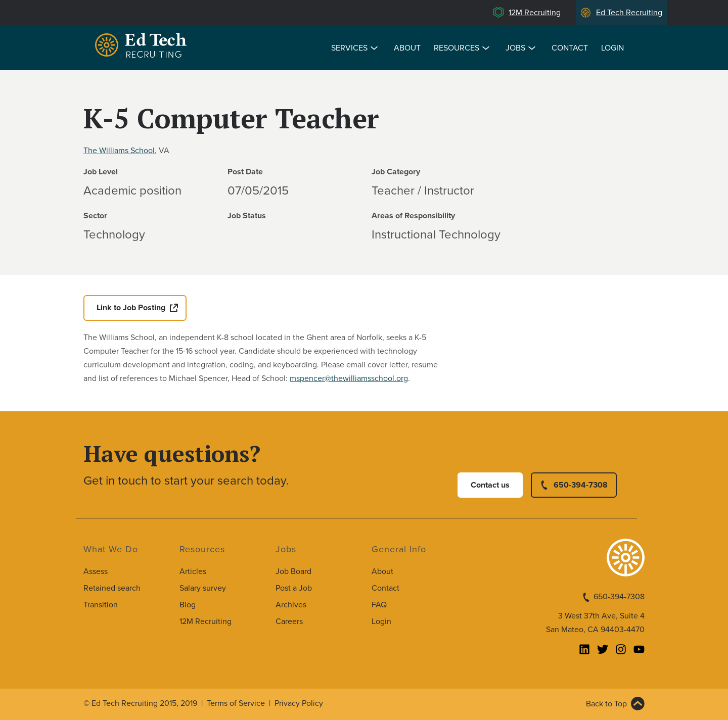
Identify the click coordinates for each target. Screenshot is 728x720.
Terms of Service (236, 703)
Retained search (112, 588)
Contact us (490, 485)
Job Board (293, 571)
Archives (291, 605)
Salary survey (203, 588)
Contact (570, 48)
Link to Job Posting (131, 308)
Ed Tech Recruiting (629, 13)
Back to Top (606, 704)
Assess (96, 571)
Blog (188, 605)
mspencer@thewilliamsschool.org (349, 378)
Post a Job (294, 588)
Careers (289, 621)
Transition (101, 605)
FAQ (379, 605)
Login (612, 48)
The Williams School (119, 151)
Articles (193, 571)
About (407, 48)
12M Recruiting (535, 13)
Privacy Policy (299, 703)
